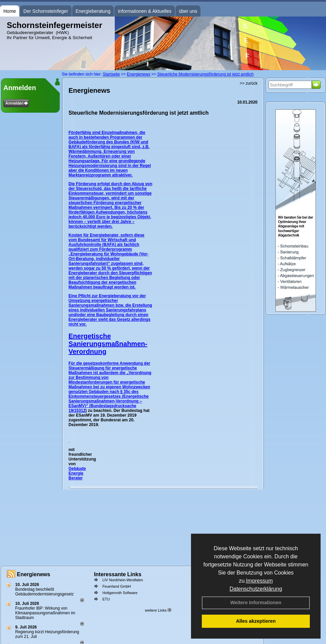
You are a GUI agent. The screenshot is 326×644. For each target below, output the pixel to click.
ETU (106, 599)
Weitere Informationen (256, 603)
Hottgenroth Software (120, 593)
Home (10, 11)
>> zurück (249, 83)
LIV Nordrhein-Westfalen (123, 580)
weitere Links (158, 610)
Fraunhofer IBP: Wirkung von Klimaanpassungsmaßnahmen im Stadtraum (45, 613)
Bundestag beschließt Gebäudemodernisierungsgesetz (44, 592)
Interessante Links (118, 574)
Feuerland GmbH (116, 586)
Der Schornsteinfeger (46, 11)
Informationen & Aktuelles (145, 11)
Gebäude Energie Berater (77, 473)
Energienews (34, 574)
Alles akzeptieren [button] (256, 621)
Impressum (259, 581)
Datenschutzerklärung (256, 589)
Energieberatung (93, 11)
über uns (188, 11)
